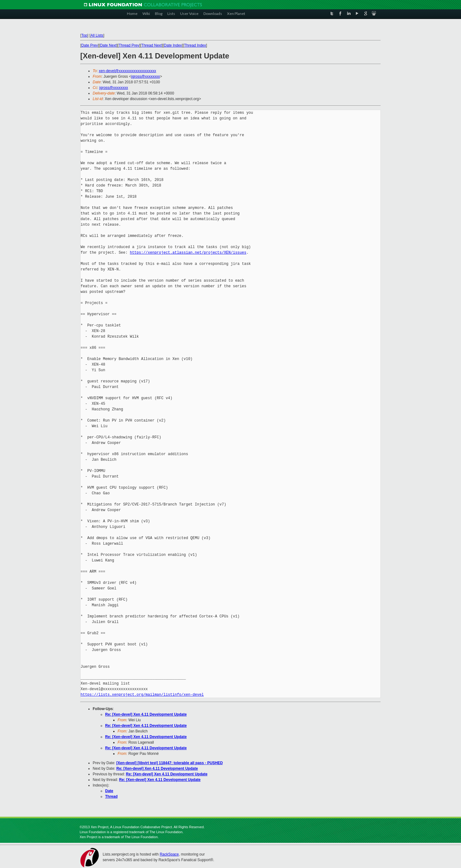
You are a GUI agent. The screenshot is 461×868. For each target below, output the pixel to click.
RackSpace (169, 854)
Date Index (173, 45)
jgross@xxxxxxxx (146, 76)
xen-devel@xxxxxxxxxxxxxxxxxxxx (128, 71)
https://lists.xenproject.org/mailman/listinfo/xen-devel (142, 695)
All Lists (97, 35)
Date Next (108, 45)
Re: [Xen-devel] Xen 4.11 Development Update (146, 714)
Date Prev (89, 45)
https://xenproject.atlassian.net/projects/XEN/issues (188, 253)
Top (84, 35)
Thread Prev (129, 45)
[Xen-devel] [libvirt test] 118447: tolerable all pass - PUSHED (170, 763)
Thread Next (151, 45)
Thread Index (195, 45)
